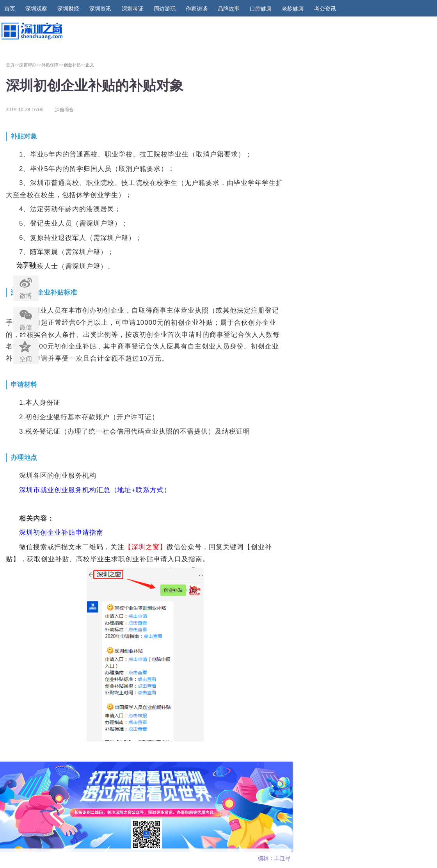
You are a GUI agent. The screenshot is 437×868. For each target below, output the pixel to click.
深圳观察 (36, 9)
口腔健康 (261, 9)
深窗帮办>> (30, 65)
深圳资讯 (100, 9)
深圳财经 (68, 9)
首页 (10, 9)
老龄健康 (293, 9)
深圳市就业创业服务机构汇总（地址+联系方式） (95, 490)
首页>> (13, 65)
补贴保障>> (52, 65)
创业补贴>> (75, 65)
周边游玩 (165, 9)
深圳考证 (133, 9)
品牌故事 (229, 9)
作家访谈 (197, 9)
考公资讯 (325, 9)
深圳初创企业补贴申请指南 (61, 533)
